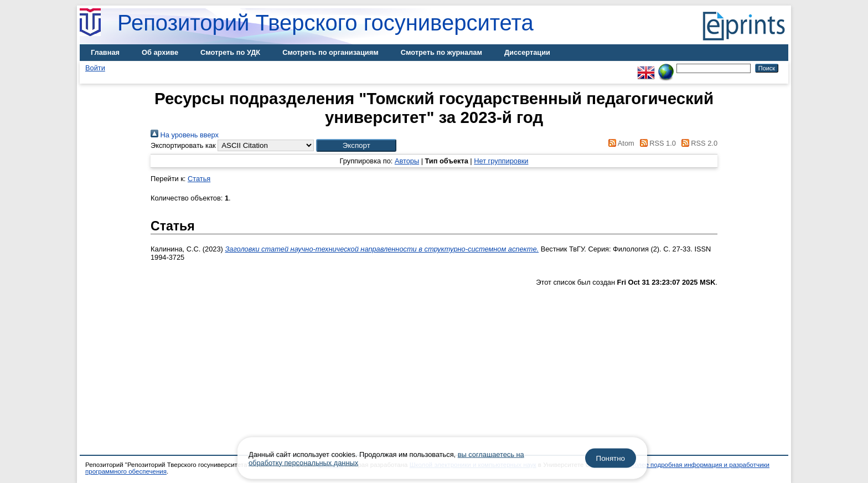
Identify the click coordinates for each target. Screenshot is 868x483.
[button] (356, 145)
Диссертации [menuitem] (527, 52)
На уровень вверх (185, 135)
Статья (199, 179)
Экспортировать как (183, 145)
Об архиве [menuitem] (160, 52)
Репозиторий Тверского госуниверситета (325, 23)
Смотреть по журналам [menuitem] (441, 52)
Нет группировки (501, 161)
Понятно (611, 458)
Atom (620, 143)
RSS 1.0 (656, 143)
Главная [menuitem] (105, 52)
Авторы (407, 161)
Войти (95, 68)
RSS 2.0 (697, 143)
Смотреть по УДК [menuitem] (230, 52)
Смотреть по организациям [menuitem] (330, 52)
